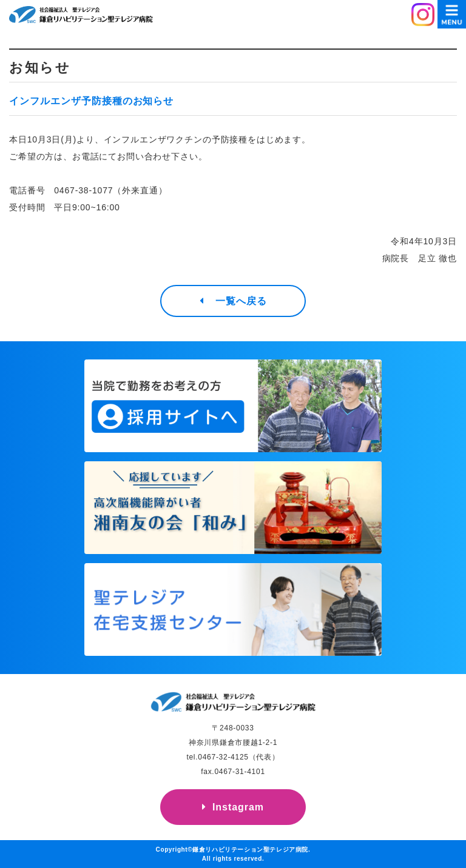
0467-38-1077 (83, 190)
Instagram (238, 807)
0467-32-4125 (223, 757)
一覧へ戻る (241, 301)
